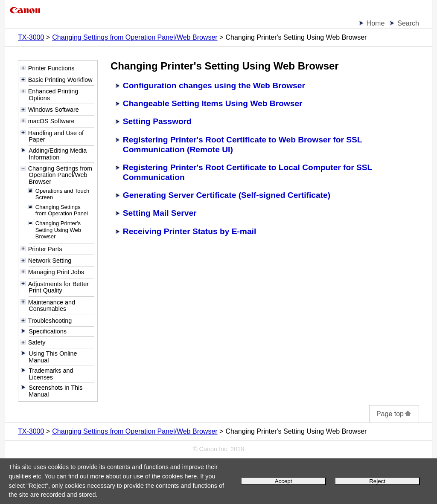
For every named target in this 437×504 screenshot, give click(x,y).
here (191, 476)
